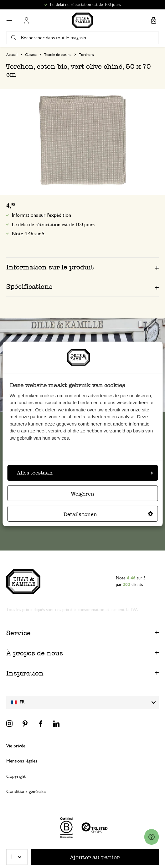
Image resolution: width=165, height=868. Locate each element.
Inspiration (25, 673)
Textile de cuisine (58, 55)
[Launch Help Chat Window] (152, 837)
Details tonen (108, 514)
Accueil (12, 55)
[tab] (82, 267)
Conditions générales (26, 792)
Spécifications (29, 287)
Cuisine (31, 55)
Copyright (16, 776)
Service (18, 633)
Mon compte (26, 20)
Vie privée (16, 746)
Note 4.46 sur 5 (28, 234)
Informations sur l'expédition (41, 215)
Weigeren (82, 494)
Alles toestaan (85, 473)
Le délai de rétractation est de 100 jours (85, 5)
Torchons (86, 55)
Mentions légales (22, 761)
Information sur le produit (50, 267)
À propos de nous (35, 653)
